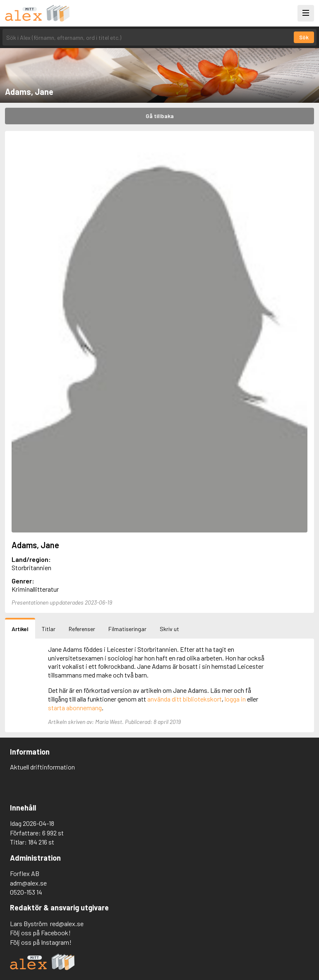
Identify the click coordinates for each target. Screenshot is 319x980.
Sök (304, 37)
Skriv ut (169, 629)
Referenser (82, 629)
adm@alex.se (28, 883)
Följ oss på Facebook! (40, 933)
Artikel (20, 629)
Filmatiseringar (127, 629)
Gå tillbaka (160, 116)
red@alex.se (67, 923)
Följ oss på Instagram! (41, 942)
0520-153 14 (26, 892)
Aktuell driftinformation (42, 767)
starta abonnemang (75, 708)
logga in (235, 699)
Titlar (49, 629)
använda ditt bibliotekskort (185, 699)
